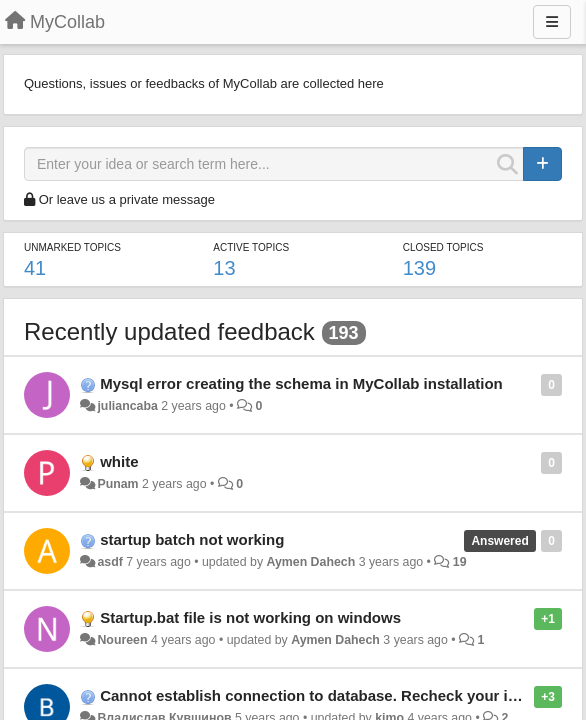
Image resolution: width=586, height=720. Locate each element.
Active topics (251, 247)
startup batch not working (192, 539)
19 (460, 562)
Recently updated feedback (169, 331)
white (119, 461)
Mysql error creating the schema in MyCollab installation (301, 383)
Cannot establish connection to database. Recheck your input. (322, 695)
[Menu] (552, 22)
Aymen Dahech (310, 562)
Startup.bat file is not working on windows (250, 617)
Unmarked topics (72, 247)
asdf (109, 562)
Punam (117, 484)
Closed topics (443, 247)
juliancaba (127, 406)
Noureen (122, 640)
